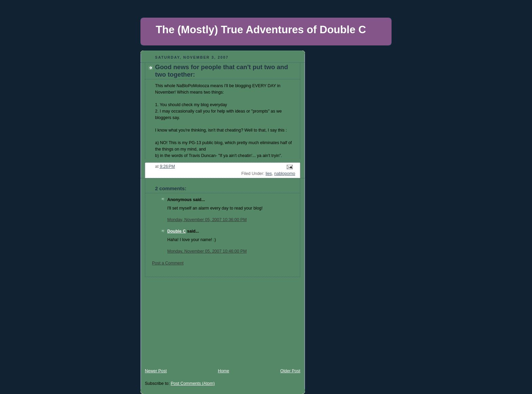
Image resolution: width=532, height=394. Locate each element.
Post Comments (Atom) (193, 383)
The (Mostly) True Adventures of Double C (261, 30)
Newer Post (156, 371)
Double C (177, 231)
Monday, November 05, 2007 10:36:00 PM (207, 220)
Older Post (290, 371)
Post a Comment (168, 263)
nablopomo (285, 174)
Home (223, 371)
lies (269, 174)
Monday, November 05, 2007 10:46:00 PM (207, 251)
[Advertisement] (191, 319)
